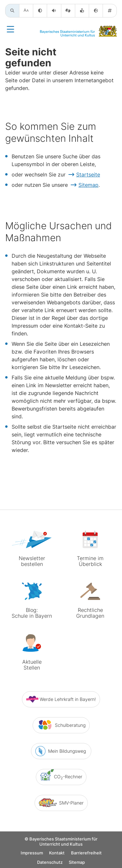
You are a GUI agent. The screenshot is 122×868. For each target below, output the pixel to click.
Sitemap (88, 185)
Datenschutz (50, 862)
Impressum (32, 853)
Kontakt (57, 853)
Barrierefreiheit (86, 853)
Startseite (88, 175)
